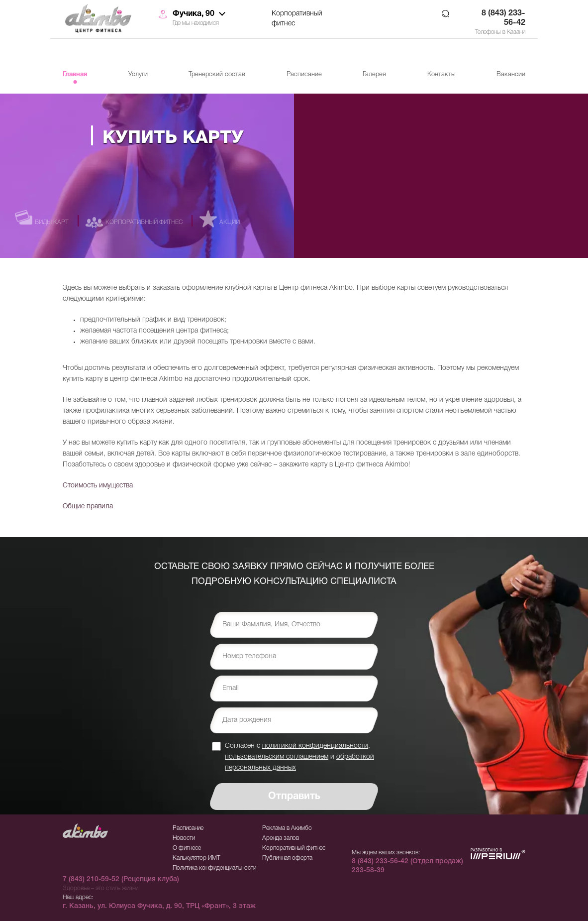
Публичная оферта (287, 858)
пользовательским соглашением (277, 757)
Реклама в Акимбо (287, 828)
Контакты (441, 74)
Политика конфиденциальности (214, 868)
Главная (75, 75)
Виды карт (52, 222)
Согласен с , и (299, 756)
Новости (184, 838)
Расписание (304, 74)
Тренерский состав (217, 74)
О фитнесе (187, 848)
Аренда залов (281, 838)
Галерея (374, 74)
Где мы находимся (196, 23)
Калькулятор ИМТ (196, 858)
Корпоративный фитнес (297, 19)
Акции (230, 222)
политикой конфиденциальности (315, 746)
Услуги (138, 74)
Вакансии (511, 74)
